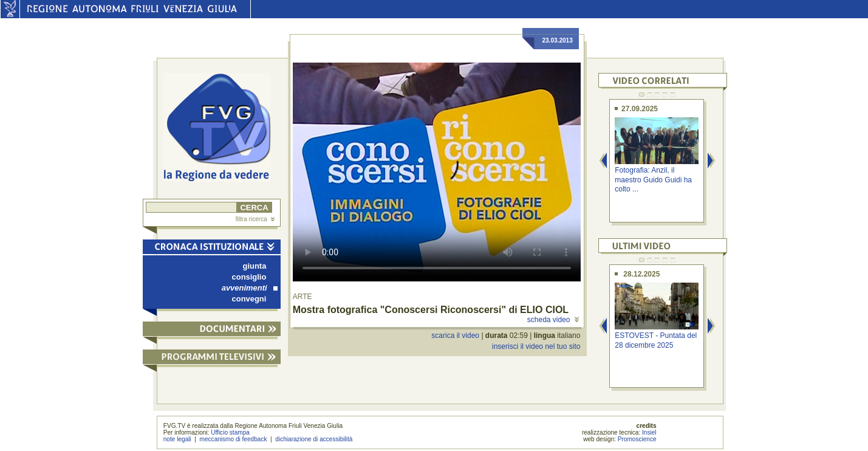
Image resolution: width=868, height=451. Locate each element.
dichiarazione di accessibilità (314, 439)
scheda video (553, 320)
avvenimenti (250, 288)
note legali (177, 439)
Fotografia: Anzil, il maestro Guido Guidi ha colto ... (653, 180)
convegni (249, 299)
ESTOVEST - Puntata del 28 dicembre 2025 (656, 340)
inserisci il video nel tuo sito (536, 346)
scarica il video (455, 336)
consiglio (249, 277)
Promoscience (637, 439)
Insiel (649, 432)
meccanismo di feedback (234, 439)
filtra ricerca (255, 219)
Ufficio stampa (230, 432)
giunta (255, 266)
